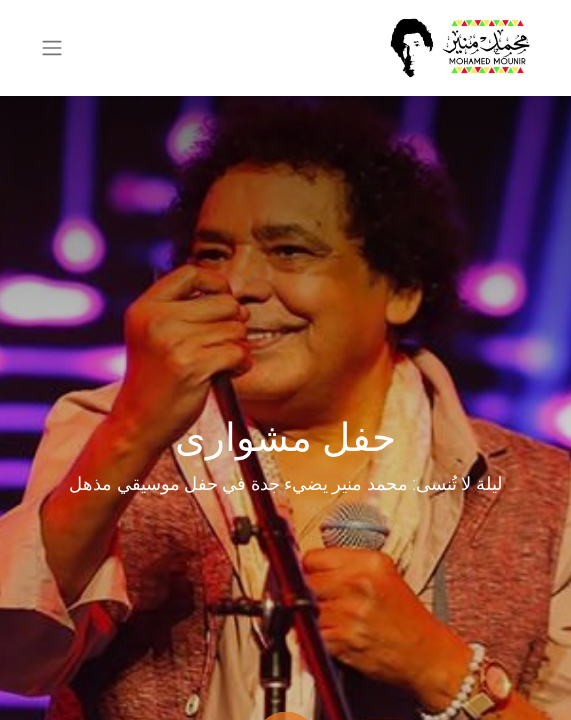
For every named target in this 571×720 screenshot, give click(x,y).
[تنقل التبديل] (52, 48)
